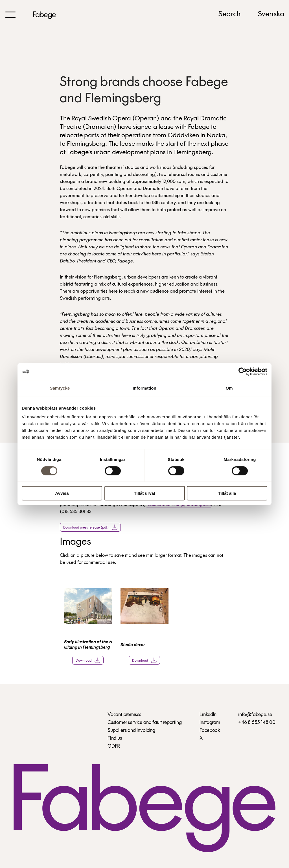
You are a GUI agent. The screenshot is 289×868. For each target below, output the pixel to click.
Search (229, 14)
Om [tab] (229, 388)
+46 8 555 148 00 (257, 723)
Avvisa (62, 493)
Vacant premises (124, 715)
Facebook (210, 731)
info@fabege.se (255, 715)
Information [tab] (144, 388)
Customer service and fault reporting (145, 723)
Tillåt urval (145, 493)
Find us (115, 738)
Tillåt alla (227, 493)
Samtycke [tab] (60, 388)
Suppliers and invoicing (131, 731)
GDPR (114, 746)
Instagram (210, 723)
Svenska (271, 14)
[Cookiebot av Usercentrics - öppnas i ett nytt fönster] (243, 372)
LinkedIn (208, 715)
